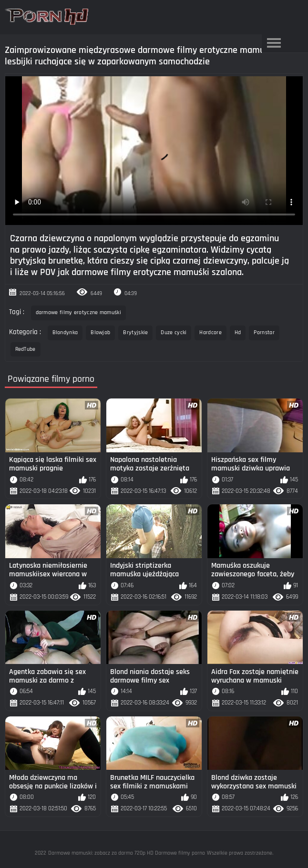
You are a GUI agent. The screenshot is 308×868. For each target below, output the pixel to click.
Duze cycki (174, 332)
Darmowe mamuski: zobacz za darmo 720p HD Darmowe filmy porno (127, 853)
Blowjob (100, 332)
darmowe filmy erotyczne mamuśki (78, 312)
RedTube (26, 349)
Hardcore (210, 332)
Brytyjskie (135, 332)
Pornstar (264, 332)
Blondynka (65, 332)
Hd (238, 332)
